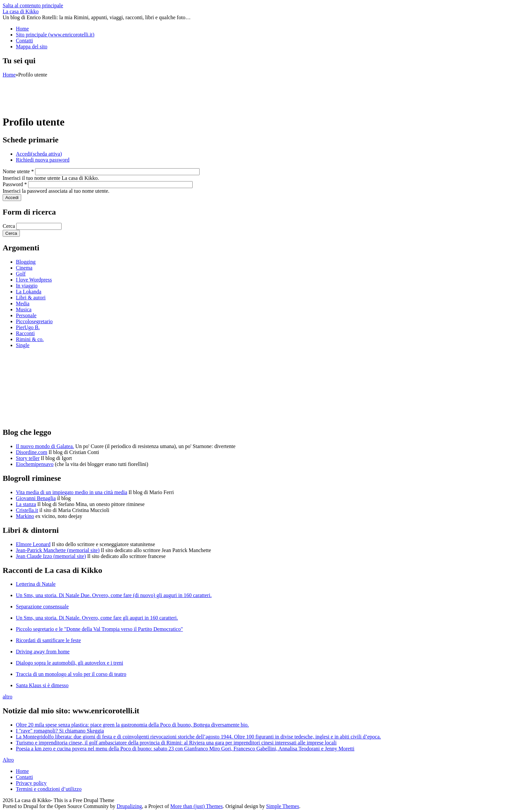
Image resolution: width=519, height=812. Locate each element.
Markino (25, 516)
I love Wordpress (34, 280)
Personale (26, 315)
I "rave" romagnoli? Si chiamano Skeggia (60, 731)
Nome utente (18, 171)
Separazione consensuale (42, 607)
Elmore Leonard (33, 544)
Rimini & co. (30, 339)
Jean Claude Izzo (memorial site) (51, 556)
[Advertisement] (123, 93)
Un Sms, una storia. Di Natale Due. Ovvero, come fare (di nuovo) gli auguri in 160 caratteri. (114, 595)
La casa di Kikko (21, 11)
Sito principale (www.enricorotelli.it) (55, 35)
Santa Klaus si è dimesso (42, 685)
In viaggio (27, 286)
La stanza (26, 504)
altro (7, 697)
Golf (21, 274)
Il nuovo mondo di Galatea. (45, 446)
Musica (24, 309)
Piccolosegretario (34, 321)
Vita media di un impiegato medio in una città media (71, 492)
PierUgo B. (28, 327)
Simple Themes (283, 806)
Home (22, 29)
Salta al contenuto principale (33, 5)
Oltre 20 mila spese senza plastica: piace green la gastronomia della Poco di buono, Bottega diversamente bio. (132, 725)
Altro (8, 760)
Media (23, 304)
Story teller (28, 458)
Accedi (39, 154)
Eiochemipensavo (35, 464)
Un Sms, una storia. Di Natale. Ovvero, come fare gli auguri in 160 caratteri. (97, 618)
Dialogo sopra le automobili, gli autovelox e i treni (70, 663)
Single (23, 345)
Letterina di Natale (36, 584)
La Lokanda (29, 292)
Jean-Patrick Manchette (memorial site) (58, 550)
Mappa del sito (32, 47)
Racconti (25, 333)
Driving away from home (43, 652)
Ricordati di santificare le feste (48, 640)
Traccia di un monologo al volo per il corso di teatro (71, 674)
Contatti (24, 41)
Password (15, 184)
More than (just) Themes (197, 806)
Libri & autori (31, 298)
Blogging (26, 262)
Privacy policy (31, 783)
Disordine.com (32, 452)
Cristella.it (27, 510)
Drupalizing (129, 806)
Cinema (24, 268)
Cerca (9, 226)
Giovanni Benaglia (36, 498)
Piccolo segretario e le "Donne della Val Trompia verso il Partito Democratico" (99, 629)
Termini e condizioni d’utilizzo (49, 789)
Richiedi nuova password (43, 160)
